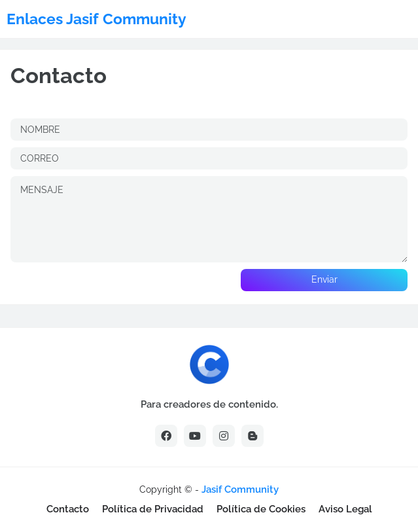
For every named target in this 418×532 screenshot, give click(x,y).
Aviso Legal (345, 509)
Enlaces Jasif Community (96, 19)
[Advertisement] (164, 489)
